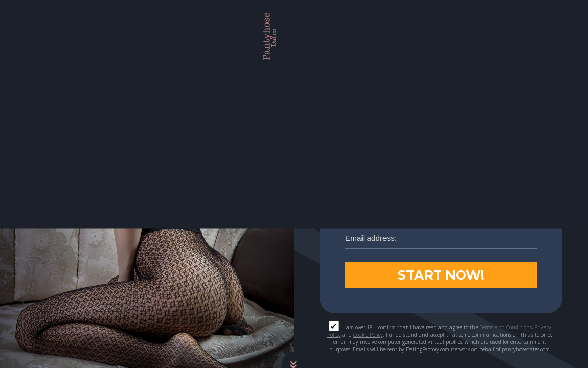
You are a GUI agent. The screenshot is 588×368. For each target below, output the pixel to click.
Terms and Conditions (506, 327)
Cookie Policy (368, 334)
